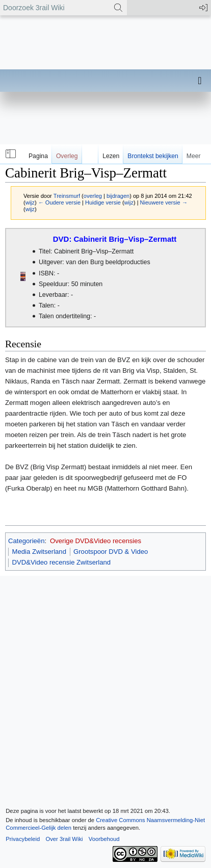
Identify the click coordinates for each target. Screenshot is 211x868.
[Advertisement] (105, 120)
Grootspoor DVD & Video (111, 552)
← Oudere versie (59, 202)
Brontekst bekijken (153, 156)
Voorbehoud (104, 839)
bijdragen (118, 196)
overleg (93, 196)
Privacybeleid (23, 839)
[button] (10, 154)
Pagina (38, 156)
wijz (30, 202)
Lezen (111, 156)
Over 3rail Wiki (64, 839)
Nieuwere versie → (164, 202)
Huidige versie (103, 202)
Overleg (67, 156)
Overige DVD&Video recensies (96, 541)
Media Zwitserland (39, 552)
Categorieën (26, 541)
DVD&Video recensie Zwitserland (62, 562)
